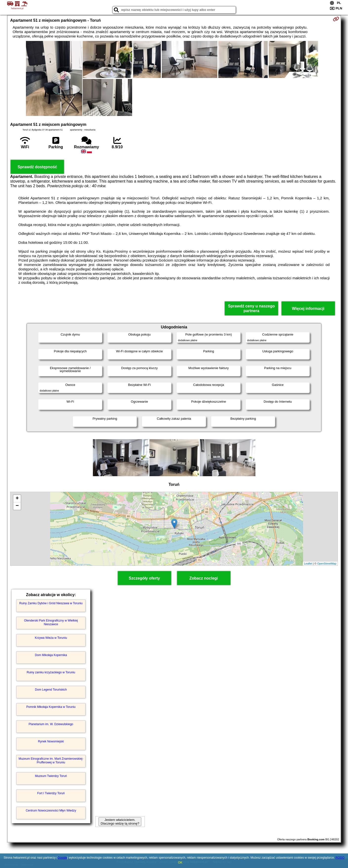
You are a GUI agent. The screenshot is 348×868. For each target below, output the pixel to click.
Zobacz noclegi (204, 578)
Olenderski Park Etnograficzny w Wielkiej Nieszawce (51, 622)
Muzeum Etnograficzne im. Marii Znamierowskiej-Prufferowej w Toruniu (51, 760)
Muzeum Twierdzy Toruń (51, 776)
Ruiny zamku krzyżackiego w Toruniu (51, 672)
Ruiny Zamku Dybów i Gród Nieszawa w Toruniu (51, 603)
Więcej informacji (308, 309)
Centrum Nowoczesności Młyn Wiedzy (51, 811)
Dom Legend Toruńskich (51, 690)
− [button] (17, 506)
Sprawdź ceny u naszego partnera (251, 308)
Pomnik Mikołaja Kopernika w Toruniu (51, 707)
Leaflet (308, 564)
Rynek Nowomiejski (51, 741)
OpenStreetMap (327, 564)
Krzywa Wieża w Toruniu (51, 638)
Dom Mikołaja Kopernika (51, 655)
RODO (340, 858)
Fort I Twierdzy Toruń (51, 793)
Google (62, 858)
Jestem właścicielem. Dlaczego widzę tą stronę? (120, 822)
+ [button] (17, 499)
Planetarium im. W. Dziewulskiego (51, 724)
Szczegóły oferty (144, 578)
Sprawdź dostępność (37, 167)
